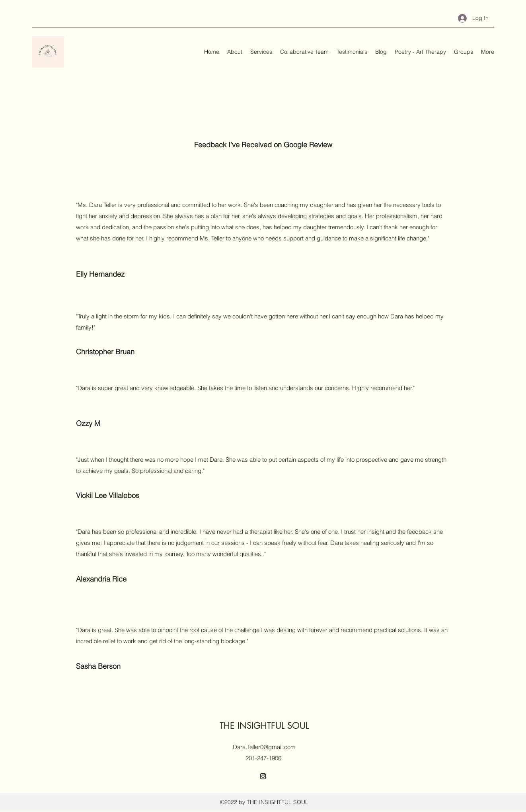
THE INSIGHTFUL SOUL (264, 726)
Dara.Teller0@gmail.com (264, 747)
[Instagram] (263, 776)
